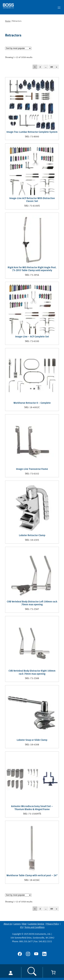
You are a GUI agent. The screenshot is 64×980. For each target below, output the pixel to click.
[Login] (11, 973)
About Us (8, 924)
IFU (22, 927)
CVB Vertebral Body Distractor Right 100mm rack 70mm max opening (32, 672)
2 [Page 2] (40, 67)
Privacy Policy (53, 924)
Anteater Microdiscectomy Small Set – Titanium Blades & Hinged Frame (32, 808)
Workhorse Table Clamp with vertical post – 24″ (32, 875)
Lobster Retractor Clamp (32, 535)
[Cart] (53, 972)
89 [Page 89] (52, 67)
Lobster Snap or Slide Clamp (32, 740)
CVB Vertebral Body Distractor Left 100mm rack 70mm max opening (32, 603)
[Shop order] (18, 48)
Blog (24, 924)
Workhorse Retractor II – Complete (32, 403)
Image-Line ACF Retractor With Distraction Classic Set (32, 200)
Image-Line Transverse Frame (32, 469)
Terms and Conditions (35, 927)
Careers (17, 924)
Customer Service (36, 924)
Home (8, 21)
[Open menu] (59, 8)
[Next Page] (58, 67)
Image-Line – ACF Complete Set (32, 337)
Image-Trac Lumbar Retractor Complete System (32, 132)
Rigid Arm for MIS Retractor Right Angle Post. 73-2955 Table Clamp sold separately (32, 269)
